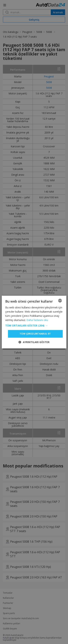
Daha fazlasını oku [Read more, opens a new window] (37, 320)
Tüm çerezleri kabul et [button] (35, 334)
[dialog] (34, 322)
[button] (34, 326)
